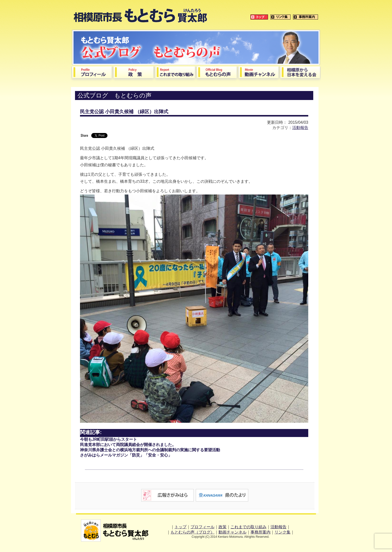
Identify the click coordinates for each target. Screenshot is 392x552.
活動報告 (300, 128)
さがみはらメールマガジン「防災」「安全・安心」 (126, 455)
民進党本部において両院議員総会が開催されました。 (128, 445)
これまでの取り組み (248, 527)
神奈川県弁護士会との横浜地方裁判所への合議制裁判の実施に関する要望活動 (150, 450)
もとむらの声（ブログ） (192, 532)
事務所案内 (260, 532)
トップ (180, 527)
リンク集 (282, 532)
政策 (222, 527)
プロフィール (202, 527)
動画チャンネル (232, 532)
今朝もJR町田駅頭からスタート (108, 439)
